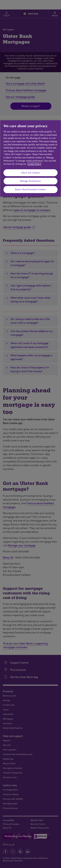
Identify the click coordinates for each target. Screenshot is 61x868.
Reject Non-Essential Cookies (31, 190)
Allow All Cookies (31, 173)
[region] (31, 158)
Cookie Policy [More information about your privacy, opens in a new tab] (34, 164)
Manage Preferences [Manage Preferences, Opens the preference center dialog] (31, 181)
